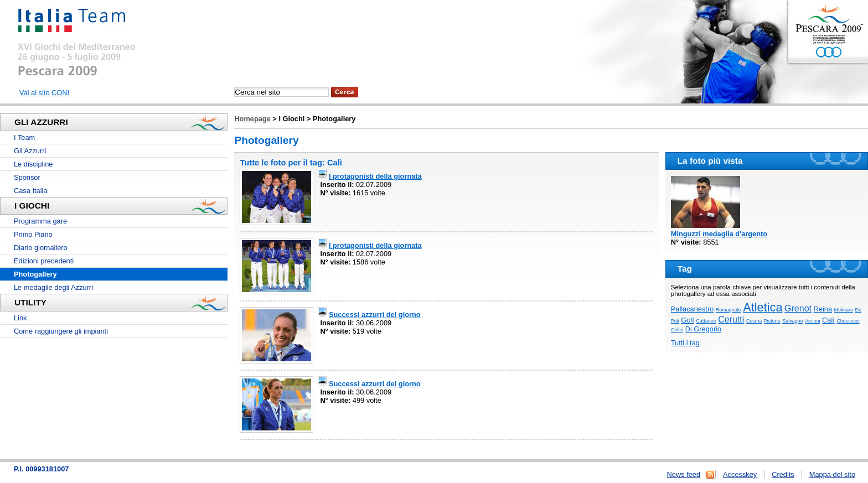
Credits (783, 474)
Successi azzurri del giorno (375, 315)
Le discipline (33, 164)
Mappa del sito (832, 474)
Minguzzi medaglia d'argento (719, 234)
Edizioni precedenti (44, 261)
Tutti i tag (685, 343)
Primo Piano (33, 234)
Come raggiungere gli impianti (61, 331)
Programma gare (40, 221)
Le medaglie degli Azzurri (53, 287)
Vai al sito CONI (44, 93)
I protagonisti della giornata (375, 176)
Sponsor (27, 177)
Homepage (252, 119)
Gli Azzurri (30, 151)
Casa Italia (30, 191)
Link (20, 318)
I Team (24, 137)
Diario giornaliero (41, 248)
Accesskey (740, 474)
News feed (684, 474)
